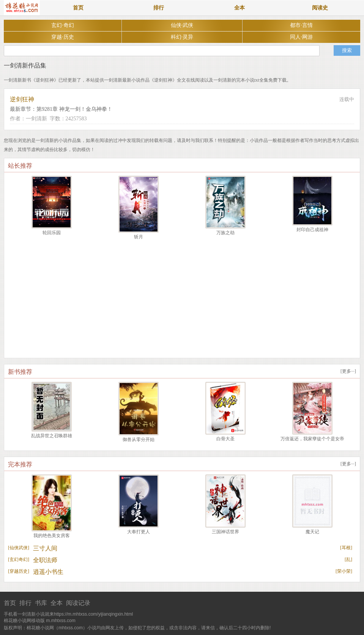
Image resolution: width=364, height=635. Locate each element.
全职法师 (45, 560)
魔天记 (312, 532)
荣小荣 (344, 571)
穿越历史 (19, 571)
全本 (240, 8)
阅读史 (320, 8)
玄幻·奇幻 (63, 25)
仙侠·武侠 (182, 25)
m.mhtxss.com (61, 621)
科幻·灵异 (182, 37)
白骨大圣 (225, 439)
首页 (78, 8)
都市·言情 (301, 25)
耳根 (346, 548)
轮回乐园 (52, 233)
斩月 (139, 237)
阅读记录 (78, 603)
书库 (41, 603)
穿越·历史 (63, 37)
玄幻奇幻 (19, 559)
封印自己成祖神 (312, 230)
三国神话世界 (225, 532)
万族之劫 (225, 233)
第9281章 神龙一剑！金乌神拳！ (74, 109)
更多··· (348, 371)
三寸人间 (45, 548)
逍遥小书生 (48, 572)
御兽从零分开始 (139, 440)
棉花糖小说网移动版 (24, 621)
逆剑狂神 (22, 99)
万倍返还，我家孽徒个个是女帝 (312, 439)
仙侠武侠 (19, 548)
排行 (159, 8)
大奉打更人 (139, 532)
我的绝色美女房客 (52, 536)
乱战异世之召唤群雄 (52, 436)
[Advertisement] (182, 301)
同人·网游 (301, 37)
